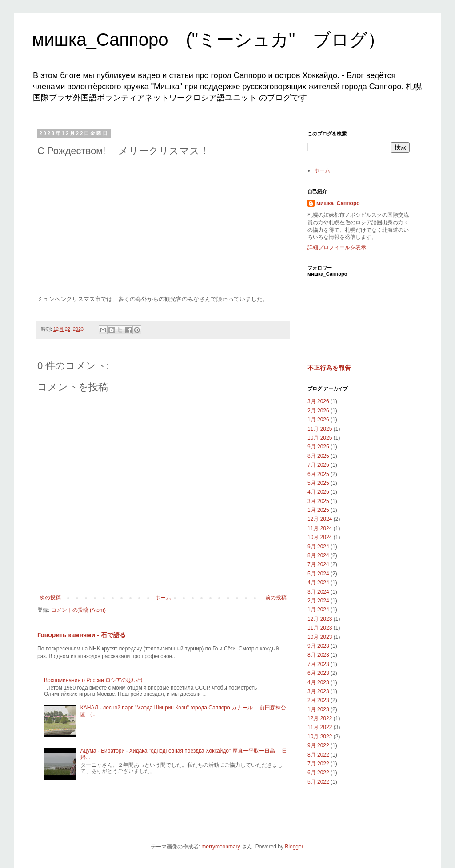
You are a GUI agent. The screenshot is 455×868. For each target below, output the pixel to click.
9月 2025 (318, 447)
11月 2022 (320, 727)
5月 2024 (318, 574)
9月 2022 (318, 745)
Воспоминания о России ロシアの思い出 (93, 680)
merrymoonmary (221, 847)
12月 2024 (320, 519)
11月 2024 (320, 528)
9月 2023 (318, 646)
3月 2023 (318, 691)
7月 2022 (318, 764)
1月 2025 (318, 510)
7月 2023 (318, 664)
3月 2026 (318, 401)
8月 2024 (318, 555)
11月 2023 (320, 628)
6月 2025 (318, 474)
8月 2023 (318, 655)
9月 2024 (318, 547)
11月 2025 (320, 429)
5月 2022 (318, 782)
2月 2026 (318, 411)
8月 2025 (318, 456)
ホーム (163, 598)
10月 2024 (320, 537)
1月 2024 (318, 610)
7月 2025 (318, 465)
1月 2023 (318, 709)
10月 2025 (320, 438)
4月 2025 (318, 492)
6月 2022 (318, 773)
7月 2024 (318, 564)
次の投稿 (50, 598)
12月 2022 (320, 718)
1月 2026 (318, 420)
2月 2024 (318, 601)
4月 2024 (318, 583)
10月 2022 (320, 737)
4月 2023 (318, 682)
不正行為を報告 (329, 368)
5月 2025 (318, 483)
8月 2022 (318, 755)
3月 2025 (318, 501)
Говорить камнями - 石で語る (82, 635)
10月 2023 (320, 637)
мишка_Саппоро (338, 203)
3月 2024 (318, 592)
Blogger (294, 847)
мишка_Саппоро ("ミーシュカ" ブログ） (209, 40)
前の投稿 (276, 598)
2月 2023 (318, 700)
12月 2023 (320, 619)
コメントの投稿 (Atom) (78, 610)
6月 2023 (318, 673)
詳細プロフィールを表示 (337, 247)
